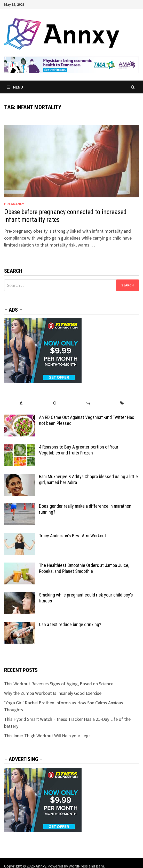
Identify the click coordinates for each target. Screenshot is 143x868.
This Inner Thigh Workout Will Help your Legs (47, 736)
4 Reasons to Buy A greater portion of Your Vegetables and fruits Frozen (79, 450)
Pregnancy (14, 204)
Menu (15, 87)
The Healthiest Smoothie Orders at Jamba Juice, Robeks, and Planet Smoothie (84, 568)
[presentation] (21, 403)
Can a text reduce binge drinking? (70, 624)
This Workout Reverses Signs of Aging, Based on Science (59, 684)
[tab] (21, 403)
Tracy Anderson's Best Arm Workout (73, 536)
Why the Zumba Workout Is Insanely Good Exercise (53, 693)
